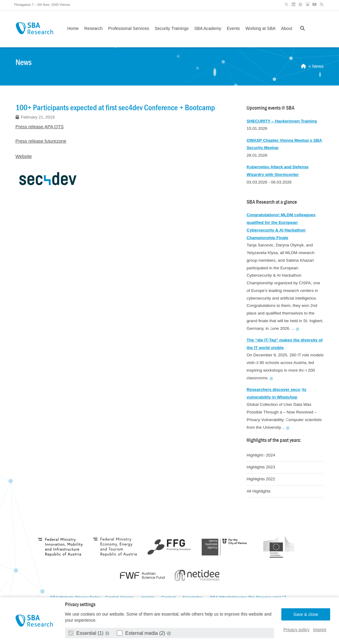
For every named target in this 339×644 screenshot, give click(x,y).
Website (24, 156)
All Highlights (258, 491)
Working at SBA (260, 28)
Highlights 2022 (261, 479)
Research (93, 28)
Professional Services (129, 28)
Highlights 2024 (261, 455)
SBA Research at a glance (272, 202)
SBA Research (35, 28)
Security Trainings (172, 28)
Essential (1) (87, 633)
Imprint (320, 630)
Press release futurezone (41, 141)
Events (233, 28)
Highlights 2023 (261, 467)
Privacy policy (297, 630)
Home (73, 28)
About (287, 28)
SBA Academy (208, 28)
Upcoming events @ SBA (270, 108)
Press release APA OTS (40, 127)
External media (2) (142, 633)
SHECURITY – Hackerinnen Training (282, 121)
